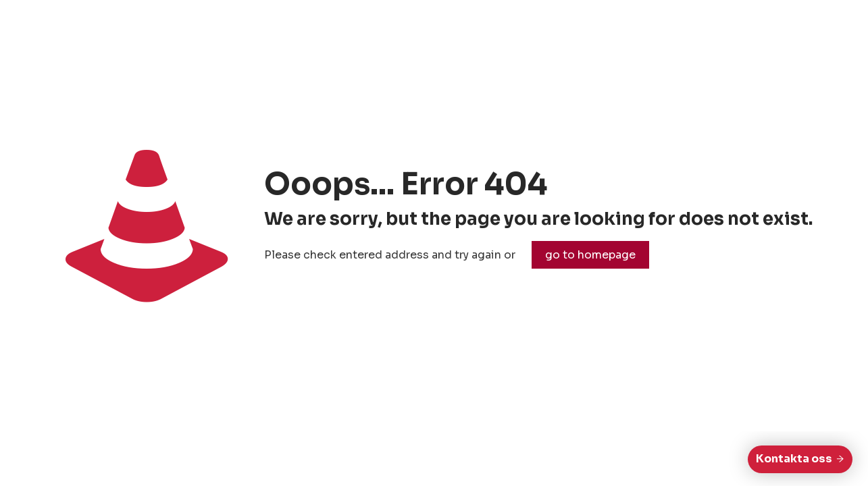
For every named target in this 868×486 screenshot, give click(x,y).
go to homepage (590, 255)
